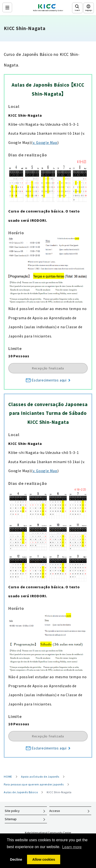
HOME (8, 777)
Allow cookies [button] (44, 859)
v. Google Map (45, 142)
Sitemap (11, 819)
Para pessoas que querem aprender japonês (34, 784)
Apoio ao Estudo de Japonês (40, 777)
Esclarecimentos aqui (48, 380)
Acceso (55, 811)
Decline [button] (16, 859)
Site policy (12, 811)
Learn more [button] (72, 847)
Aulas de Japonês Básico (21, 792)
